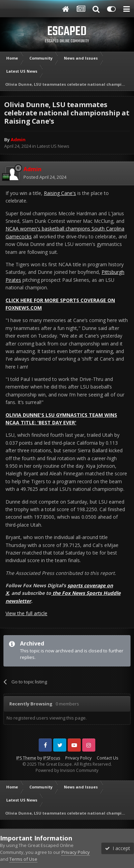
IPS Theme (26, 758)
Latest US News (53, 146)
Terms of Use (23, 859)
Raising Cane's (60, 193)
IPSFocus (52, 758)
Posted (45, 177)
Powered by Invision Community (67, 770)
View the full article (26, 613)
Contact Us (107, 758)
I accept (118, 848)
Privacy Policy (78, 758)
